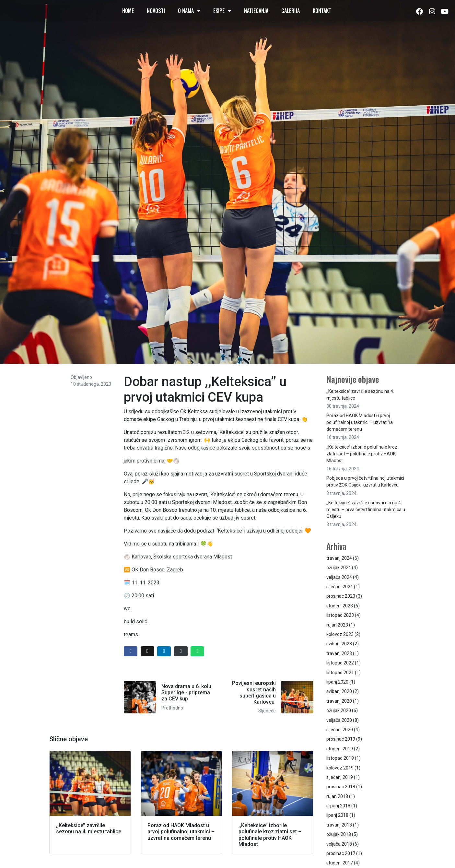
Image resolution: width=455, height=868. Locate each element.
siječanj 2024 (340, 587)
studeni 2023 (340, 606)
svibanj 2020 (339, 691)
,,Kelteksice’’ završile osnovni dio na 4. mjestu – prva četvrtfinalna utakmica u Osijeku (366, 510)
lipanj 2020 (337, 682)
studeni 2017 (340, 863)
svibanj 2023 (339, 644)
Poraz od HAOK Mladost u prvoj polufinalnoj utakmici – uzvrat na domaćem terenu (360, 422)
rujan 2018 (337, 796)
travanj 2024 (339, 558)
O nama (189, 11)
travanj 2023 (339, 653)
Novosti (156, 11)
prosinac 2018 (341, 787)
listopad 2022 (340, 663)
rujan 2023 (337, 625)
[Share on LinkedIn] (164, 651)
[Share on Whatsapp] (197, 651)
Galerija (291, 11)
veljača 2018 (339, 844)
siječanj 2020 (340, 730)
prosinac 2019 (341, 739)
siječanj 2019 (340, 777)
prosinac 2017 (341, 853)
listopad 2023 (340, 615)
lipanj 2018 (337, 815)
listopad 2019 (340, 758)
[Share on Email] (181, 651)
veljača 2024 (339, 577)
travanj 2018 (339, 825)
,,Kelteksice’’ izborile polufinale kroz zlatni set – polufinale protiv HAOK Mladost (362, 454)
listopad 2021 (340, 673)
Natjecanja (256, 11)
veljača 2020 (339, 720)
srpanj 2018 (338, 806)
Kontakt (322, 11)
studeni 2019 (340, 749)
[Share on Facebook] (131, 651)
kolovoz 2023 (340, 634)
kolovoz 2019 (340, 768)
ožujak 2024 (339, 568)
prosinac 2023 (341, 596)
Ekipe (222, 11)
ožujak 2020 (339, 710)
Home (128, 11)
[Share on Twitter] (147, 651)
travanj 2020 (339, 701)
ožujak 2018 (339, 834)
